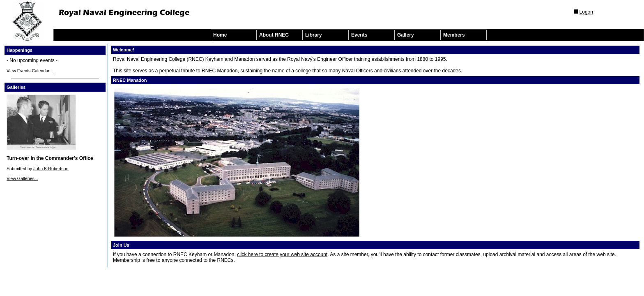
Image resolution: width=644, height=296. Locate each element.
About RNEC (274, 35)
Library (314, 35)
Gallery (406, 35)
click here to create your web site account (282, 254)
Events (359, 35)
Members (454, 35)
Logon (586, 12)
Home (220, 35)
